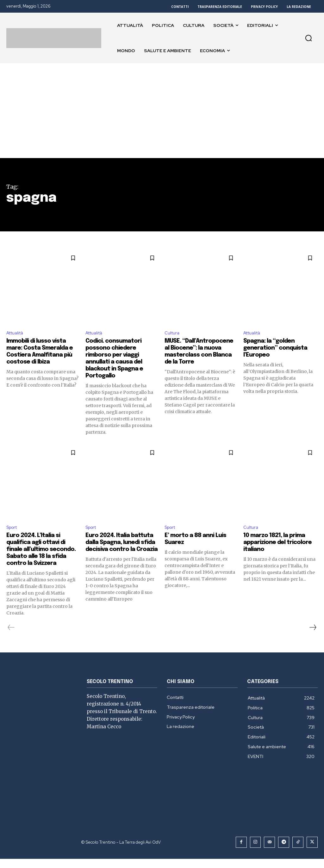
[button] (308, 38)
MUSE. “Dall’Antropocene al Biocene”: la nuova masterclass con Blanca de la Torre (201, 356)
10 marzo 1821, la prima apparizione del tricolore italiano (278, 545)
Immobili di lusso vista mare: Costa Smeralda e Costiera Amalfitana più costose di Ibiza (41, 353)
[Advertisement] (162, 111)
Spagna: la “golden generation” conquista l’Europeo (279, 349)
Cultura (173, 334)
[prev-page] (11, 638)
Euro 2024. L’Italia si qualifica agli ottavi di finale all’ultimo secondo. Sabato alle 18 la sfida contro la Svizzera (43, 556)
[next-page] (313, 638)
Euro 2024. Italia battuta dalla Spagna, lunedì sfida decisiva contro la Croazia (119, 549)
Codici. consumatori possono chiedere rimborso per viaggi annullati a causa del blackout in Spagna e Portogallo (117, 360)
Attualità (17, 334)
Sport (13, 530)
